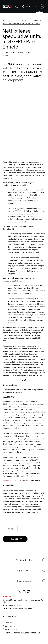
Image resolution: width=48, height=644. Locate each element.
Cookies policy (10, 629)
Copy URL (14, 539)
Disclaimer (8, 622)
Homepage (7, 21)
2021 (36, 21)
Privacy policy (9, 626)
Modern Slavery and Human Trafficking (21, 633)
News (27, 21)
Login (40, 11)
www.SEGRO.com (13, 481)
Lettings (10, 528)
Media (18, 21)
